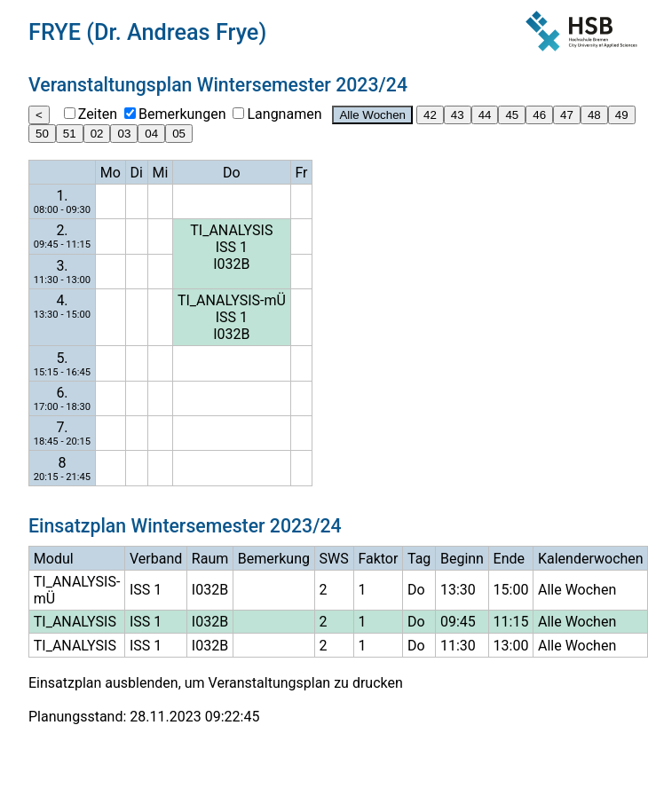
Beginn (462, 559)
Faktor (378, 559)
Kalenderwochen (591, 559)
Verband (156, 559)
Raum (210, 559)
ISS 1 (232, 247)
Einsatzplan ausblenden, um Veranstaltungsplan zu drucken (216, 683)
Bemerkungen (182, 114)
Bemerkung (274, 559)
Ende (509, 559)
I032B (231, 264)
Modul (54, 559)
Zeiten (98, 114)
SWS (334, 559)
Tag (419, 559)
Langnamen (284, 114)
